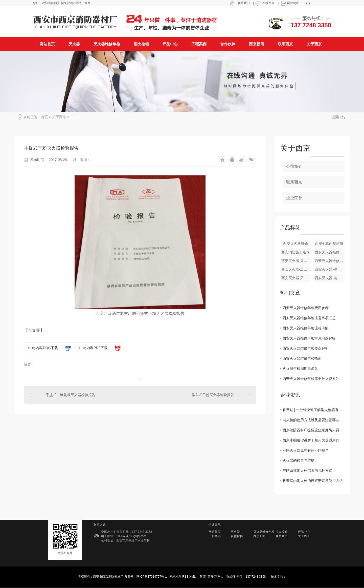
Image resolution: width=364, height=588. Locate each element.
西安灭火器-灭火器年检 (296, 261)
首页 (44, 117)
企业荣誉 (77, 117)
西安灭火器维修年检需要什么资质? (310, 379)
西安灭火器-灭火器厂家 (296, 278)
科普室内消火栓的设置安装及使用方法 (313, 481)
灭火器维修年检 (264, 532)
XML (193, 577)
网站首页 (215, 532)
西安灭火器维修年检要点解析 (306, 348)
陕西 (203, 577)
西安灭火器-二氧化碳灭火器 (296, 269)
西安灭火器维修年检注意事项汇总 (309, 318)
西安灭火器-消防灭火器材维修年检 (330, 278)
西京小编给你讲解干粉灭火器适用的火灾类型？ (314, 440)
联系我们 (244, 3)
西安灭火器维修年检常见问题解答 (309, 338)
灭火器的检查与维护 (299, 460)
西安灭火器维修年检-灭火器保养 (330, 252)
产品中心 (304, 532)
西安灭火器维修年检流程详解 (306, 328)
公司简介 (294, 166)
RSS (186, 577)
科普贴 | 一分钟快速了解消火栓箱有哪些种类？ (314, 410)
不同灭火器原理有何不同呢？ (306, 450)
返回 (338, 117)
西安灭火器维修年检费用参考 (306, 308)
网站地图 (293, 3)
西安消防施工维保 (295, 252)
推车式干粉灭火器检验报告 (213, 395)
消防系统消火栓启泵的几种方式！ (309, 471)
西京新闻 (259, 536)
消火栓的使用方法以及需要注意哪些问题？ (314, 420)
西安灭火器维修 (295, 244)
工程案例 (215, 536)
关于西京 (59, 117)
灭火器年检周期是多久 (300, 369)
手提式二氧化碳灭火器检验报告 (71, 395)
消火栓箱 (282, 532)
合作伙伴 (237, 536)
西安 (211, 577)
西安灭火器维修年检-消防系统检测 (330, 261)
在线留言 (268, 3)
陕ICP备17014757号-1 (152, 577)
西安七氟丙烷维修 (329, 244)
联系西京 (294, 182)
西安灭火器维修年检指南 (302, 358)
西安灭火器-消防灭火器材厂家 (330, 269)
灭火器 (235, 532)
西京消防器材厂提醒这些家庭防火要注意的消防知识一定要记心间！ (314, 430)
